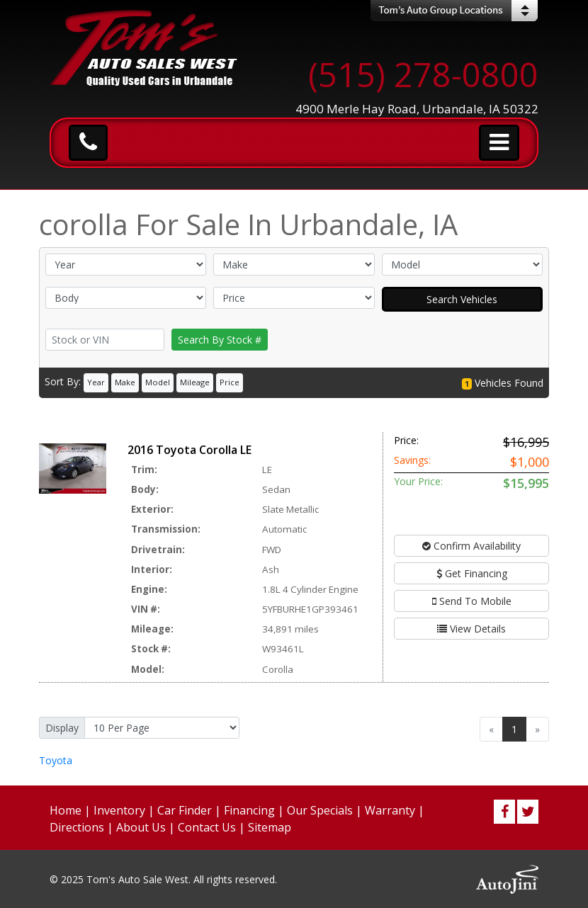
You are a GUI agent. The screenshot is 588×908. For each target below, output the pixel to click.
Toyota (56, 760)
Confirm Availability (471, 546)
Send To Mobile (472, 601)
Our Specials (320, 810)
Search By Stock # (220, 340)
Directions (77, 827)
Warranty (390, 810)
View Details (471, 629)
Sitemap (270, 827)
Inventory (119, 810)
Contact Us (207, 827)
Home (66, 810)
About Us (141, 827)
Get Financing (472, 573)
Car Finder (185, 810)
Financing (249, 810)
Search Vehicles (462, 299)
